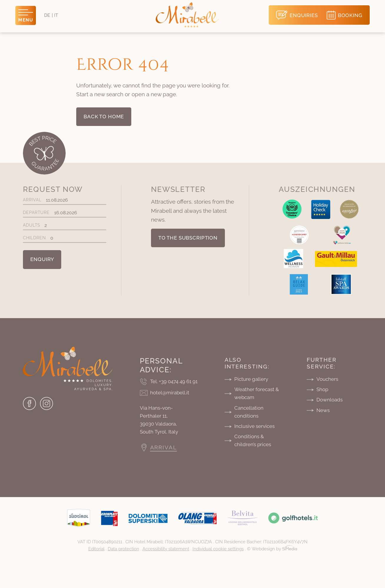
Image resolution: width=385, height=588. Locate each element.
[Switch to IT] (56, 15)
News (323, 410)
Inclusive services (254, 426)
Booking (350, 15)
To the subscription (188, 238)
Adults (64, 225)
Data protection (123, 549)
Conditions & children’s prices (253, 440)
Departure (64, 213)
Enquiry (42, 259)
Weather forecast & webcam (257, 393)
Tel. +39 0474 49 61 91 (174, 381)
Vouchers (327, 379)
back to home (104, 117)
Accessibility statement (166, 549)
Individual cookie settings (218, 549)
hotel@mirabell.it (170, 393)
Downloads (330, 400)
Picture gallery (251, 379)
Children (64, 238)
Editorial (96, 549)
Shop (322, 389)
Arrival (64, 200)
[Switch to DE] (47, 15)
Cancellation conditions (249, 412)
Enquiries (304, 15)
